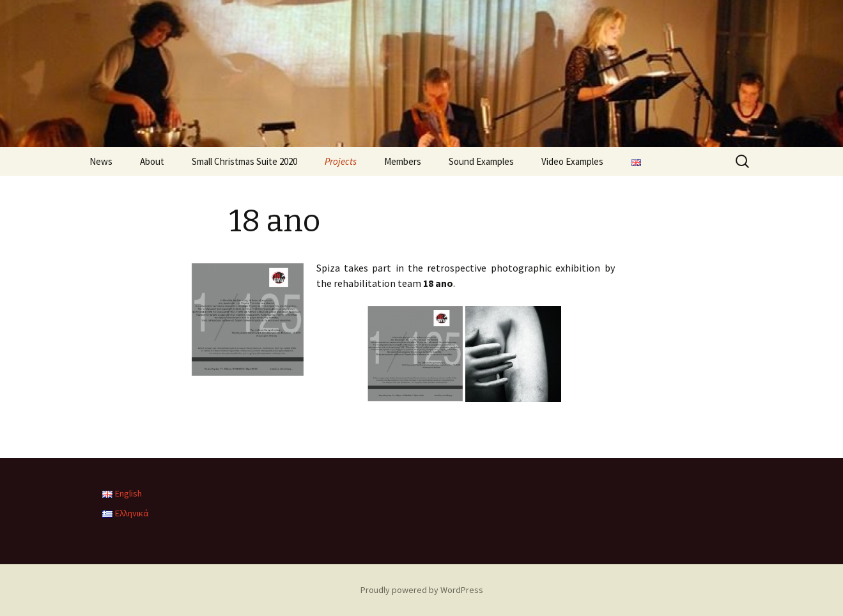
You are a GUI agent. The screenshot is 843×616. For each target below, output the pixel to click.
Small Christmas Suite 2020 (244, 161)
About (152, 161)
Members (403, 161)
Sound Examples (481, 161)
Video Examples (572, 161)
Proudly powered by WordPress (422, 590)
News (101, 161)
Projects (341, 161)
